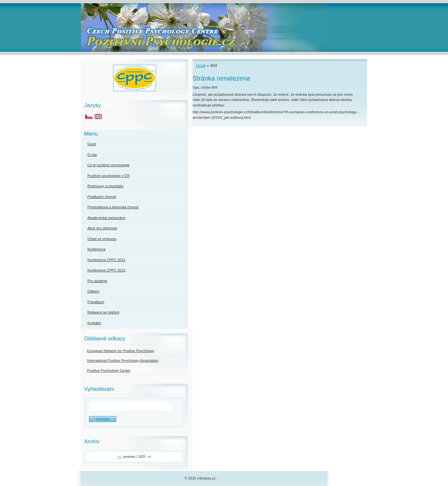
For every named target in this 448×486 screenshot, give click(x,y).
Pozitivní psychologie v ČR (108, 176)
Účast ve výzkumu (102, 239)
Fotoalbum (96, 302)
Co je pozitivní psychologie (108, 165)
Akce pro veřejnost (102, 228)
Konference (96, 249)
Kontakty (94, 323)
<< (119, 457)
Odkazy (93, 291)
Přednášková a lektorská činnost (113, 207)
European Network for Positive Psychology (121, 351)
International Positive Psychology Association (123, 360)
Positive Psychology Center (109, 370)
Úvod (201, 66)
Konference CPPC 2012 (106, 260)
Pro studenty (97, 281)
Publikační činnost (102, 197)
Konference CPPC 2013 (106, 270)
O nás (92, 155)
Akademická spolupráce (106, 218)
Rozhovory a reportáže (105, 186)
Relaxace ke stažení (103, 312)
